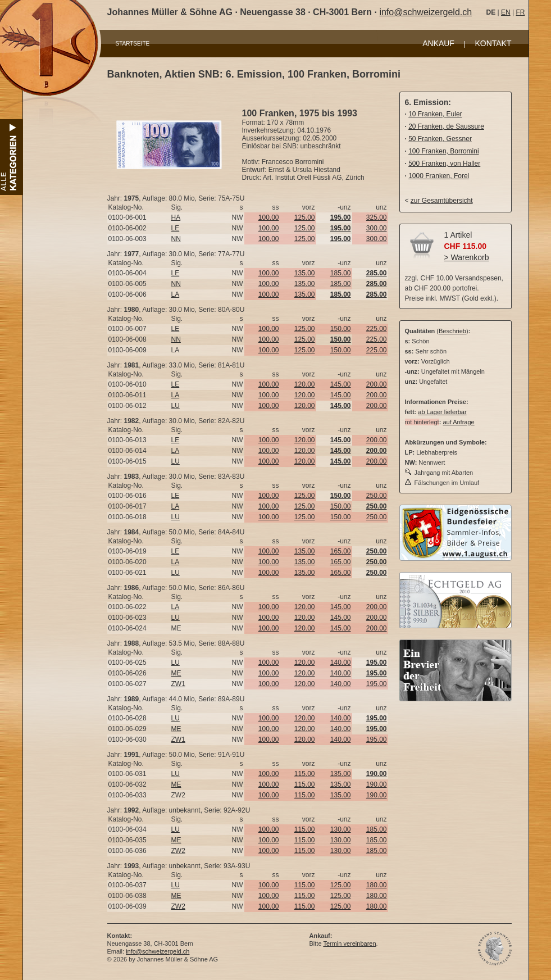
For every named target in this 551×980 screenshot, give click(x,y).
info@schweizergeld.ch (425, 12)
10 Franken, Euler (435, 114)
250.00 (377, 496)
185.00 (341, 273)
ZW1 (178, 684)
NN (176, 239)
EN (506, 12)
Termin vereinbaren (349, 943)
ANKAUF (438, 43)
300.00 (377, 228)
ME (176, 673)
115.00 (305, 774)
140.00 (341, 663)
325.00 (377, 217)
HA (176, 217)
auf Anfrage (458, 422)
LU (176, 406)
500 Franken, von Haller (444, 164)
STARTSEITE (133, 44)
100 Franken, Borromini (443, 151)
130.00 (341, 829)
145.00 (341, 384)
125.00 (305, 217)
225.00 (377, 329)
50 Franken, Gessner (440, 139)
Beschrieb (452, 331)
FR (520, 12)
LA (176, 294)
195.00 (377, 684)
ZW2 (178, 851)
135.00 (305, 273)
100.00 (269, 217)
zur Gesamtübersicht (442, 201)
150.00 (341, 329)
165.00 (341, 551)
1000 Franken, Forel (439, 176)
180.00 (377, 885)
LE (176, 228)
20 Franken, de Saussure (446, 126)
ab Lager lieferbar (442, 412)
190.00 (377, 784)
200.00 (377, 384)
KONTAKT (493, 43)
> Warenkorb (467, 257)
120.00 (305, 384)
